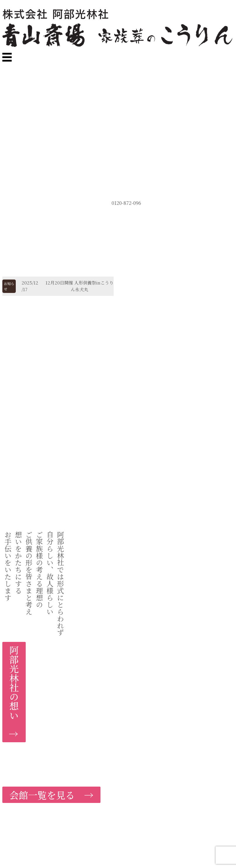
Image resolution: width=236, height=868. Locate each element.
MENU (49, 77)
